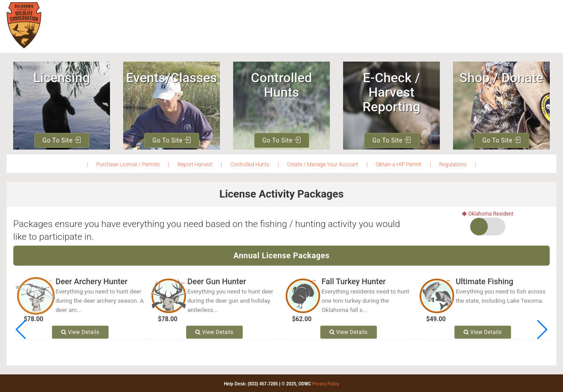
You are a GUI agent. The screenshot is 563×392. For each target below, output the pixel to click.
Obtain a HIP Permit (399, 165)
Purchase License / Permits (128, 165)
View (80, 332)
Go (61, 140)
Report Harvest (195, 165)
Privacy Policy (326, 384)
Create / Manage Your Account (323, 165)
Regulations (453, 165)
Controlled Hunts (250, 165)
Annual (282, 255)
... (79, 310)
